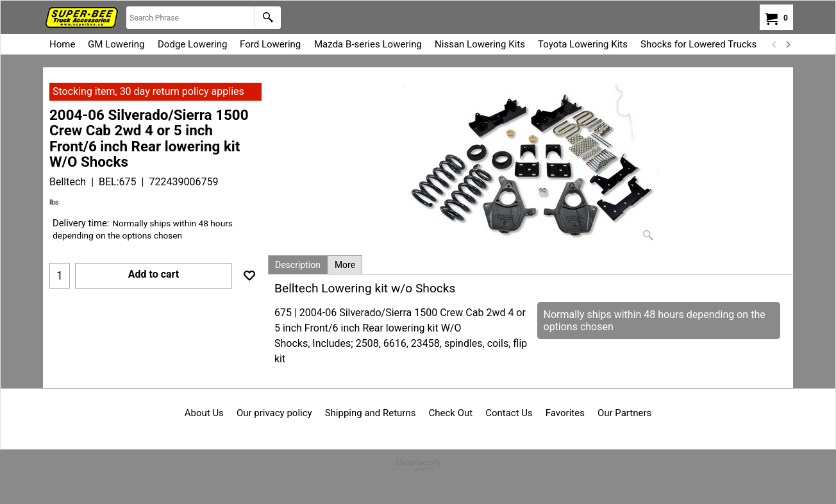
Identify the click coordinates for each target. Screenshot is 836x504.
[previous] (774, 44)
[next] (787, 44)
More (345, 265)
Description (298, 265)
